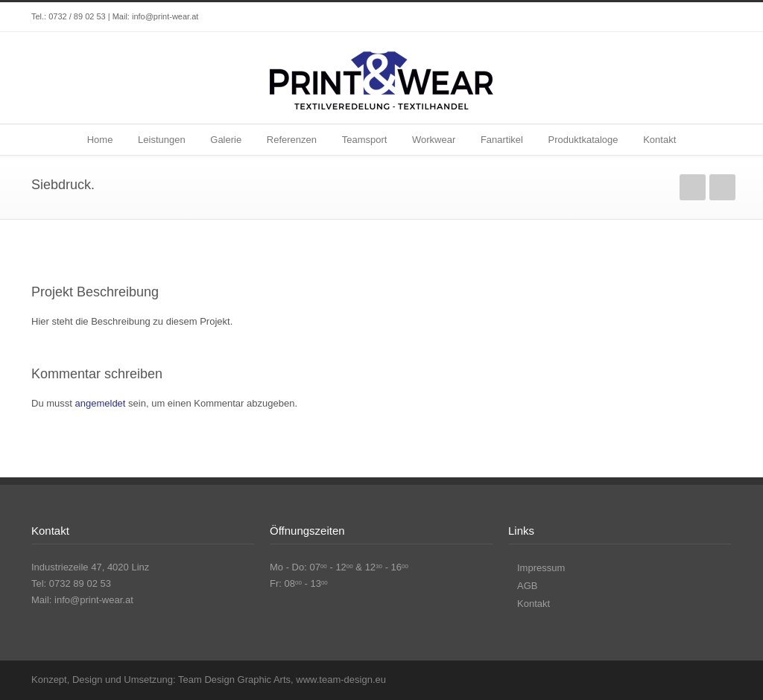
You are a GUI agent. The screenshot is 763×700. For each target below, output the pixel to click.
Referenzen (292, 140)
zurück (693, 187)
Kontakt (659, 140)
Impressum (541, 568)
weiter (722, 187)
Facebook (687, 17)
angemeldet (101, 403)
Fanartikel (502, 140)
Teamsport (365, 140)
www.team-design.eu (341, 680)
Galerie (226, 140)
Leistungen (162, 140)
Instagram (717, 17)
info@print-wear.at (165, 16)
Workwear (434, 140)
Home (100, 140)
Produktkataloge (583, 140)
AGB (527, 586)
